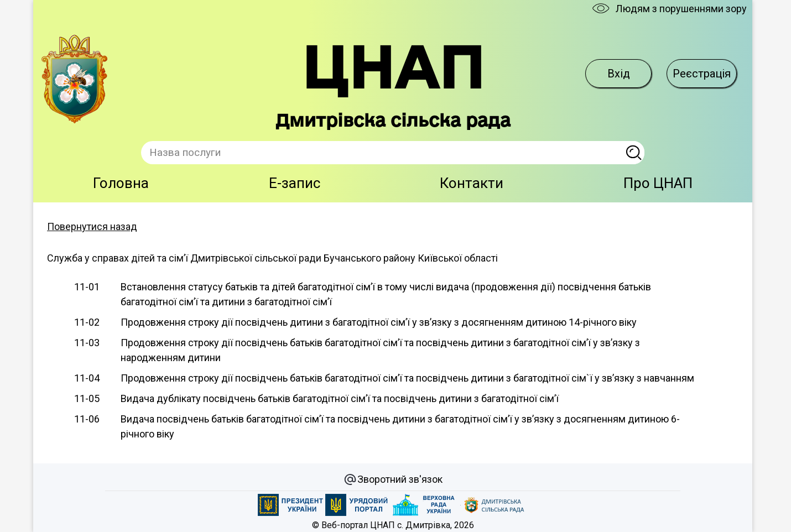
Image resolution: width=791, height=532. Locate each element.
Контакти (472, 183)
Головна (121, 183)
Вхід (619, 74)
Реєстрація (702, 74)
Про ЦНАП (658, 183)
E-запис (295, 183)
